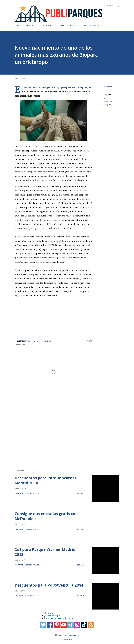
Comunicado (108, 102)
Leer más (81, 493)
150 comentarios (32, 565)
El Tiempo (59, 25)
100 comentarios (32, 529)
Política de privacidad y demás (59, 618)
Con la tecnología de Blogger (67, 635)
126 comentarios (32, 493)
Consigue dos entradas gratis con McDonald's (46, 516)
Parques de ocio (30, 25)
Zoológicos (107, 105)
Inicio (16, 25)
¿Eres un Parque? (53, 616)
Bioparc (106, 99)
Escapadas (73, 25)
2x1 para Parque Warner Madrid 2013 (45, 552)
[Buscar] (110, 6)
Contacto (49, 613)
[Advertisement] (63, 438)
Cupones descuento (90, 25)
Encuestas (46, 25)
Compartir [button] (108, 87)
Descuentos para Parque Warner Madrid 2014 (46, 480)
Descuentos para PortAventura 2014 (49, 585)
